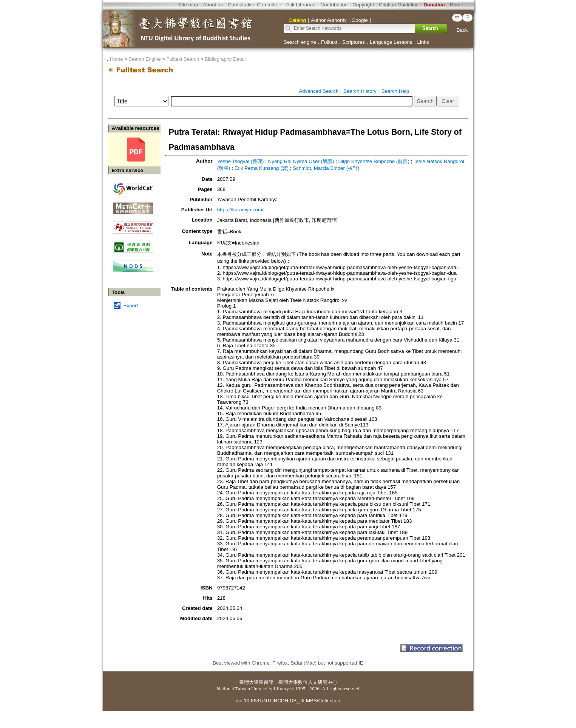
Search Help (395, 91)
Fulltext (329, 42)
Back (462, 30)
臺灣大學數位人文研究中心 (308, 682)
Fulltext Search (183, 59)
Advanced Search (319, 91)
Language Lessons (391, 42)
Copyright (363, 5)
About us (213, 5)
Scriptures (354, 42)
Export (131, 306)
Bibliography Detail (225, 59)
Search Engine (144, 59)
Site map (188, 5)
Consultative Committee (254, 5)
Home (457, 5)
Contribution (334, 5)
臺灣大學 (249, 682)
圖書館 (266, 682)
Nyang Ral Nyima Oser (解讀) (301, 161)
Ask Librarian (301, 5)
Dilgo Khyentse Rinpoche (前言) (374, 161)
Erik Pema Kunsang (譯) (262, 168)
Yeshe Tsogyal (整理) (241, 161)
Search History (360, 91)
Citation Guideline (399, 5)
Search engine (300, 42)
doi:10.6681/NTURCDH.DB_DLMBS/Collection (288, 701)
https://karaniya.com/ (240, 210)
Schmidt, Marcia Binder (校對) (326, 168)
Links (423, 42)
